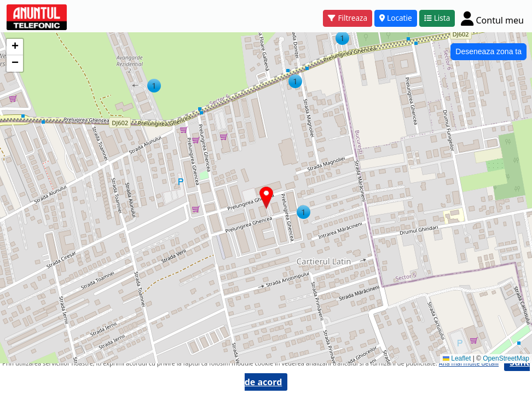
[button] (154, 86)
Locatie (396, 18)
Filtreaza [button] (348, 18)
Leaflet (457, 358)
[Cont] (492, 18)
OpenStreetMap (506, 358)
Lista (437, 18)
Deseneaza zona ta (488, 51)
